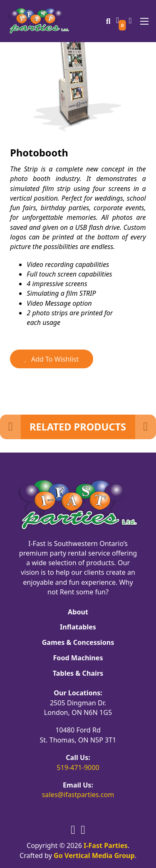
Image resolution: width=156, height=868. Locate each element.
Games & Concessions (78, 642)
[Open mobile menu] (144, 21)
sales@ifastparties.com (78, 795)
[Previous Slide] (10, 427)
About (78, 612)
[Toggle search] (108, 21)
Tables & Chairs (78, 673)
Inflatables (78, 627)
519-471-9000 (78, 767)
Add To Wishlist (52, 359)
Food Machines (78, 658)
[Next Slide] (146, 427)
